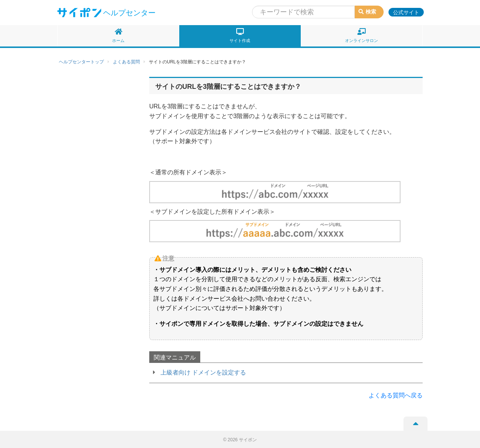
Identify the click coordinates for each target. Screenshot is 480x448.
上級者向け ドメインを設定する (203, 372)
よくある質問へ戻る (396, 395)
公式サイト (406, 12)
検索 (367, 12)
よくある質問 (126, 62)
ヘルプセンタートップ (81, 62)
